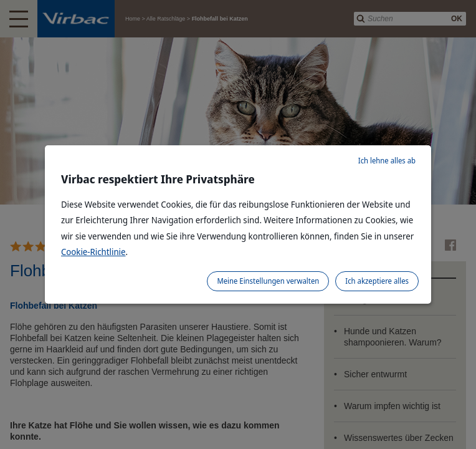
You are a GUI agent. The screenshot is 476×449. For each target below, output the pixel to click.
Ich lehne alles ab (387, 161)
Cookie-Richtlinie (93, 252)
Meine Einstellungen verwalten (268, 281)
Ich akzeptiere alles (377, 281)
